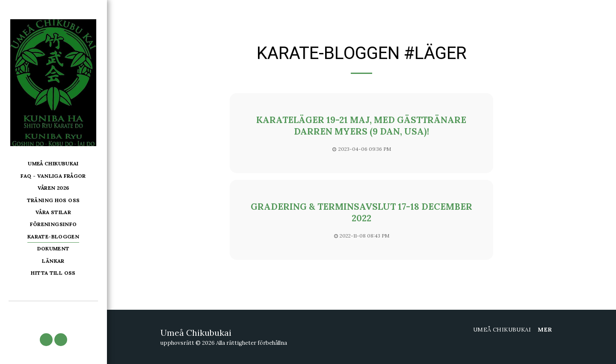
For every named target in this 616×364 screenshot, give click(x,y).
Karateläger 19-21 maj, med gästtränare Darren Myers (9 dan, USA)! (361, 126)
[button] (46, 340)
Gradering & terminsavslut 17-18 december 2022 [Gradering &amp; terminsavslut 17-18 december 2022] (361, 212)
